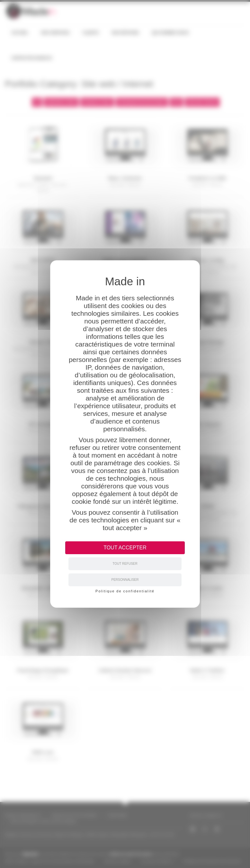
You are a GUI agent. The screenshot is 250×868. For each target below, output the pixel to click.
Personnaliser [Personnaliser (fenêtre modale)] (125, 580)
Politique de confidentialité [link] (125, 591)
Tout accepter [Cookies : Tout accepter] (125, 548)
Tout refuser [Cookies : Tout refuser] (125, 564)
